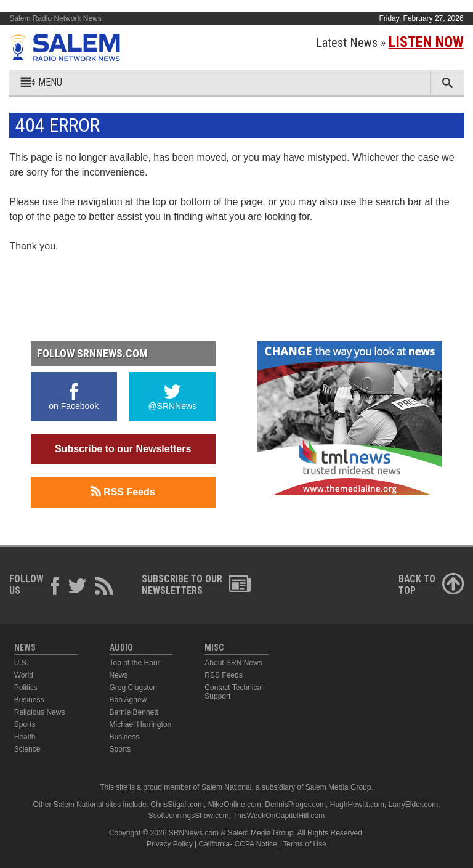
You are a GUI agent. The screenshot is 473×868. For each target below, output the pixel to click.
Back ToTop (431, 585)
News (119, 675)
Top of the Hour (135, 663)
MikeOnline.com (235, 805)
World (24, 675)
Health (25, 737)
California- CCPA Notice (238, 844)
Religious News (40, 712)
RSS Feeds (123, 492)
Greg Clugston (133, 688)
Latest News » (390, 43)
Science (27, 749)
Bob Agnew (128, 700)
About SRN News (233, 663)
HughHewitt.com (357, 805)
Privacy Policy (170, 844)
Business (29, 700)
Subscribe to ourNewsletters (196, 585)
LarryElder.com (413, 805)
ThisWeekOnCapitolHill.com (279, 816)
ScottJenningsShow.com (189, 816)
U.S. (21, 663)
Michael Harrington (141, 724)
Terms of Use (305, 844)
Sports (25, 724)
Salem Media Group (338, 787)
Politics (26, 688)
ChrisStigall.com (177, 805)
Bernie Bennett (134, 712)
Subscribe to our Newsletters (123, 449)
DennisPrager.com (295, 805)
